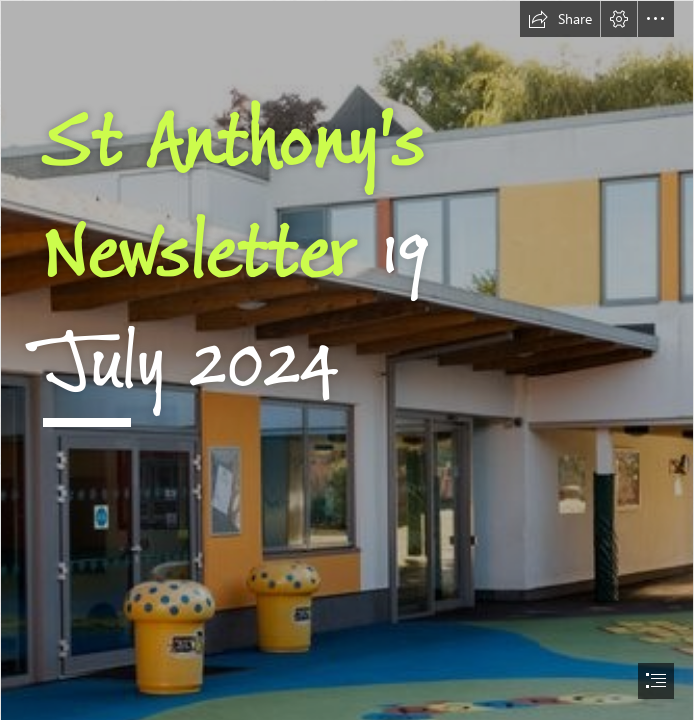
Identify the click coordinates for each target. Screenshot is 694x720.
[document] (347, 360)
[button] (560, 19)
